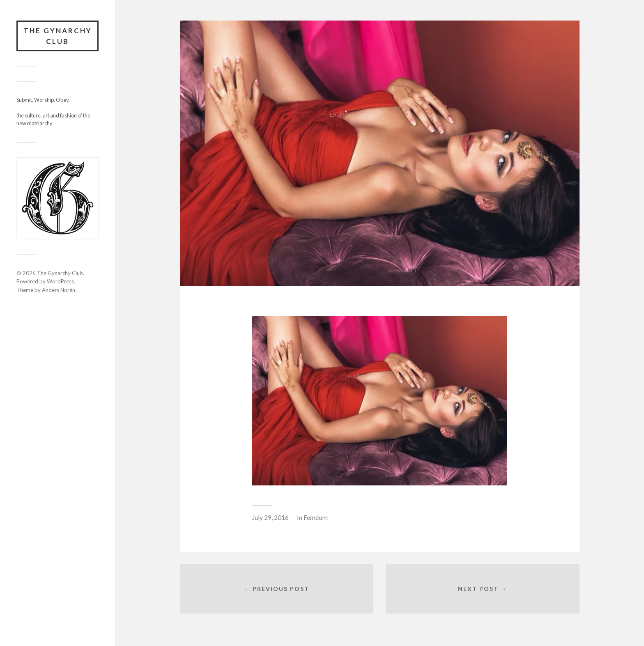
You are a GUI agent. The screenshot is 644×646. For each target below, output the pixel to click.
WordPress (60, 281)
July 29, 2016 (270, 517)
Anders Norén (59, 290)
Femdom (316, 517)
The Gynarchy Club (58, 36)
